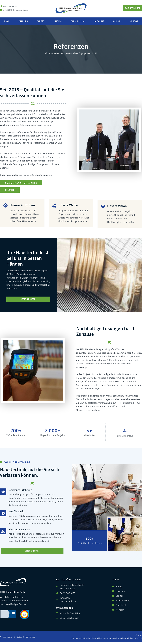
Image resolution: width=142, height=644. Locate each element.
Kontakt (134, 23)
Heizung (58, 23)
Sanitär (41, 23)
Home (7, 23)
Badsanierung (78, 23)
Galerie (117, 23)
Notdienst (99, 23)
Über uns (23, 23)
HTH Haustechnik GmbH (13, 594)
